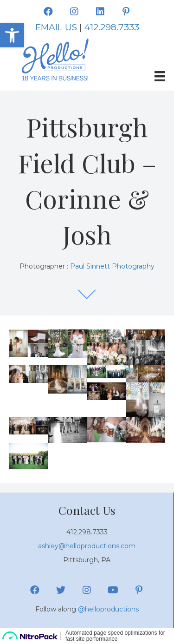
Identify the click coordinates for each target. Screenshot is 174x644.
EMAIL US (56, 27)
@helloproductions (108, 609)
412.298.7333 (112, 27)
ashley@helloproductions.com (87, 546)
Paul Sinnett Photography (112, 266)
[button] (48, 12)
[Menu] (160, 76)
